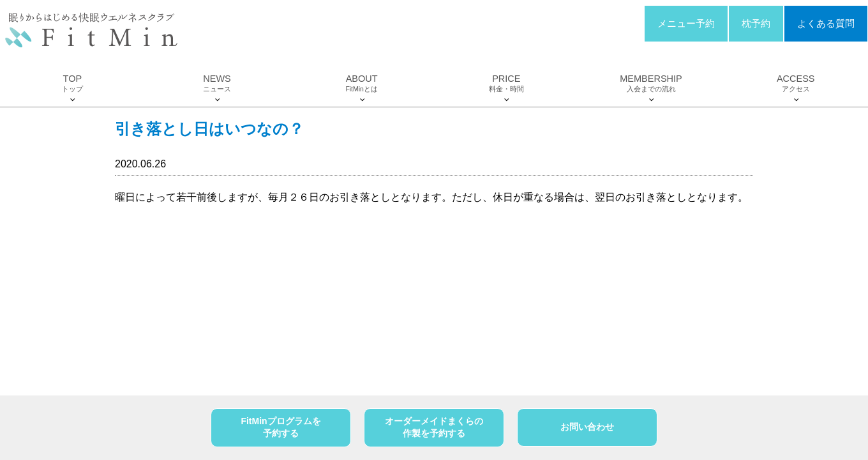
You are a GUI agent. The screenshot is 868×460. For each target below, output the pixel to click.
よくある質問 (826, 24)
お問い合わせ (587, 427)
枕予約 (756, 24)
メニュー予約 (686, 24)
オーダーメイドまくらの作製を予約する (434, 427)
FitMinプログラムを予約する (281, 427)
